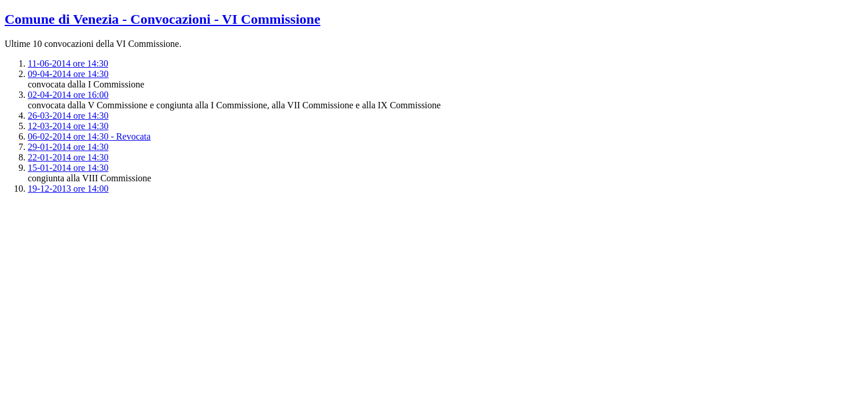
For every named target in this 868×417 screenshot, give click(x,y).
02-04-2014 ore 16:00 (68, 95)
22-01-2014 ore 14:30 (68, 157)
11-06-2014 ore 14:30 (68, 63)
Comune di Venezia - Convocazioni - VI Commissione (163, 19)
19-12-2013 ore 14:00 (68, 189)
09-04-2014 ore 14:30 (68, 74)
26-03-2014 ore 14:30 (68, 116)
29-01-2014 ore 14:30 (68, 147)
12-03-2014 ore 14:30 (68, 126)
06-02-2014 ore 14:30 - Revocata (89, 136)
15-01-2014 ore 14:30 (68, 168)
